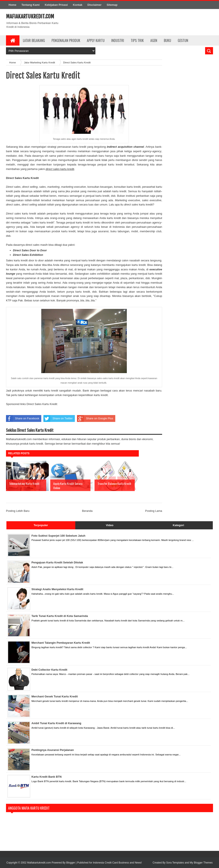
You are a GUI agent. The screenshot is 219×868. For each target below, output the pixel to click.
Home (12, 5)
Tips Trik (137, 40)
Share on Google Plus (95, 418)
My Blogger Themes (201, 863)
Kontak (78, 5)
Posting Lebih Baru (18, 511)
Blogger (71, 863)
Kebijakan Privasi (56, 5)
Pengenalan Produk (66, 40)
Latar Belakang (34, 40)
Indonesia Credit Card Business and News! (117, 863)
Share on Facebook (23, 418)
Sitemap (112, 5)
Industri (118, 40)
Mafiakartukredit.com (30, 16)
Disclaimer (95, 5)
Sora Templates (175, 863)
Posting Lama (154, 511)
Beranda (87, 511)
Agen (154, 40)
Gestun (183, 40)
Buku (167, 40)
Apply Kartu (96, 40)
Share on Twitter (58, 418)
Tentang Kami (30, 5)
